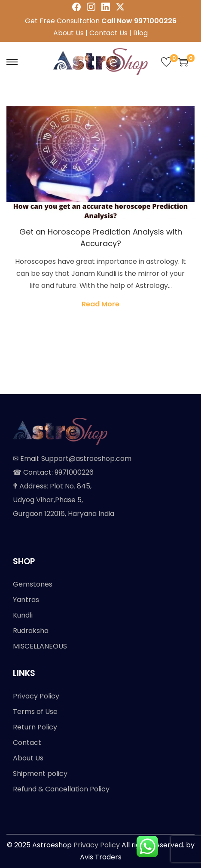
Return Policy (35, 727)
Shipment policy (40, 774)
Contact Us (108, 33)
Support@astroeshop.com (86, 459)
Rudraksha (31, 631)
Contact (27, 743)
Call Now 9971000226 (139, 21)
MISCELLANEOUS (40, 646)
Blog (140, 33)
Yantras (26, 600)
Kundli (23, 615)
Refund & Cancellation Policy (61, 789)
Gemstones (33, 584)
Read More (100, 304)
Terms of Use (35, 712)
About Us (69, 33)
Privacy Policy (36, 696)
